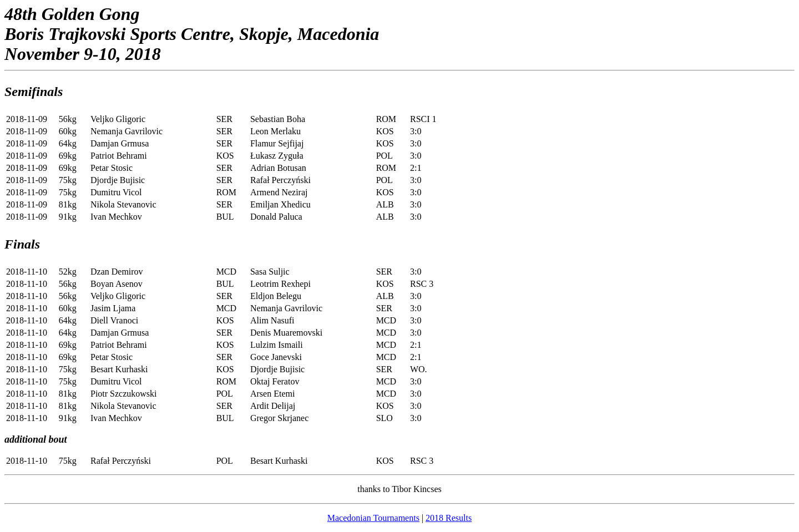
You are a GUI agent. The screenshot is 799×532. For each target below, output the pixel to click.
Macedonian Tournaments (373, 518)
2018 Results (449, 518)
